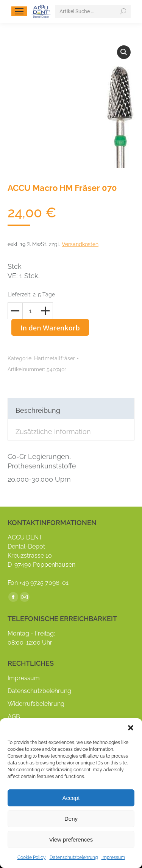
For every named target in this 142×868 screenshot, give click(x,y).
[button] (131, 728)
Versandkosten (80, 244)
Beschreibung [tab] (38, 410)
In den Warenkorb (50, 328)
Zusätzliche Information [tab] (53, 432)
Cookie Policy (32, 857)
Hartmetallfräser (55, 358)
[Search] (93, 11)
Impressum (113, 857)
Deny (71, 819)
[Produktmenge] (30, 311)
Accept (71, 798)
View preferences (71, 839)
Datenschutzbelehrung (74, 857)
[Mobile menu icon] (19, 11)
